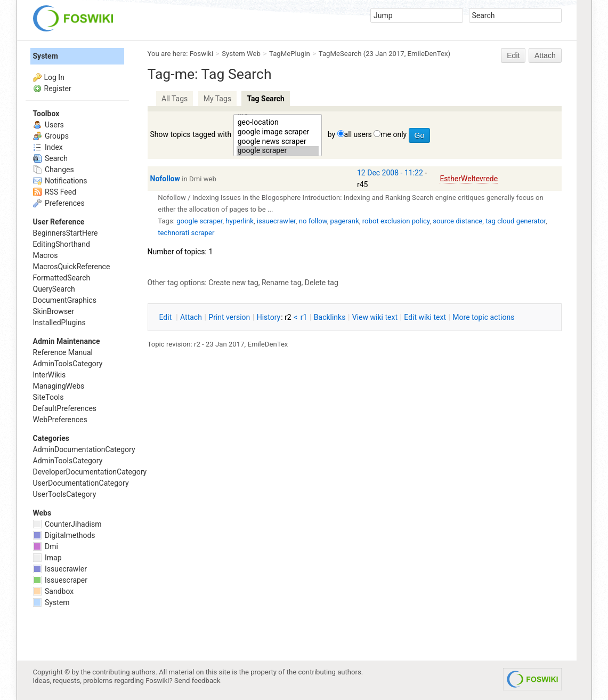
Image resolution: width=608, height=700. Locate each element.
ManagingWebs (59, 386)
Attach (545, 55)
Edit (513, 55)
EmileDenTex (428, 54)
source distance (457, 221)
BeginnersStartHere (66, 233)
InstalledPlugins (59, 323)
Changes (54, 170)
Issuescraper (60, 580)
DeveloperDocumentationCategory (90, 472)
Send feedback (197, 681)
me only (394, 134)
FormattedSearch (62, 278)
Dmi (46, 546)
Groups (51, 136)
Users (48, 125)
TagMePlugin (290, 54)
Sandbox (54, 591)
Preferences (59, 203)
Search (50, 158)
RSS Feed (55, 192)
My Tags (217, 99)
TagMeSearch (340, 54)
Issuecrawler (60, 569)
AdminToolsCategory (68, 364)
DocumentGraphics (65, 300)
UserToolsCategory (65, 494)
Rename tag (282, 283)
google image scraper (278, 132)
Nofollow (165, 179)
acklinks (330, 317)
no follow (313, 221)
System (46, 56)
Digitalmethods (64, 535)
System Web (241, 54)
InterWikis (50, 375)
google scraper (278, 151)
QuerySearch (54, 289)
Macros (46, 255)
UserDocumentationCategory (81, 483)
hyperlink (240, 221)
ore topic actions (483, 317)
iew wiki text (375, 317)
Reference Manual (63, 352)
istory (269, 317)
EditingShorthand (62, 244)
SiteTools (48, 397)
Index (48, 147)
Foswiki (201, 54)
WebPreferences (60, 420)
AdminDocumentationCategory (84, 449)
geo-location (278, 123)
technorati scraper (186, 233)
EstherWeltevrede (469, 179)
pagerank (345, 221)
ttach (191, 317)
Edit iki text (425, 317)
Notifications (60, 181)
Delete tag (322, 283)
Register (58, 88)
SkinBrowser (54, 311)
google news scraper (278, 142)
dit (167, 317)
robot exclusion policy (396, 221)
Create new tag (233, 283)
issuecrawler (276, 221)
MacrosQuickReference (72, 267)
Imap (47, 558)
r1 (304, 317)
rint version (229, 317)
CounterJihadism (67, 524)
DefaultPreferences (65, 408)
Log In (54, 77)
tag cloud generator (516, 221)
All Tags (175, 99)
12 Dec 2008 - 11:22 (390, 173)
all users (358, 134)
